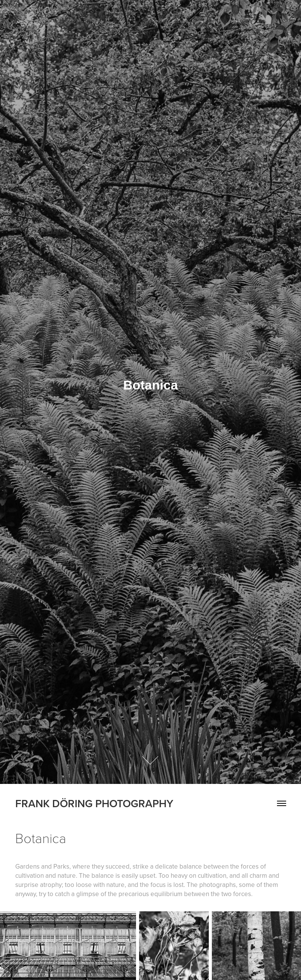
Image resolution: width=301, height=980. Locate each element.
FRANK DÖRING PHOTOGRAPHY (94, 803)
